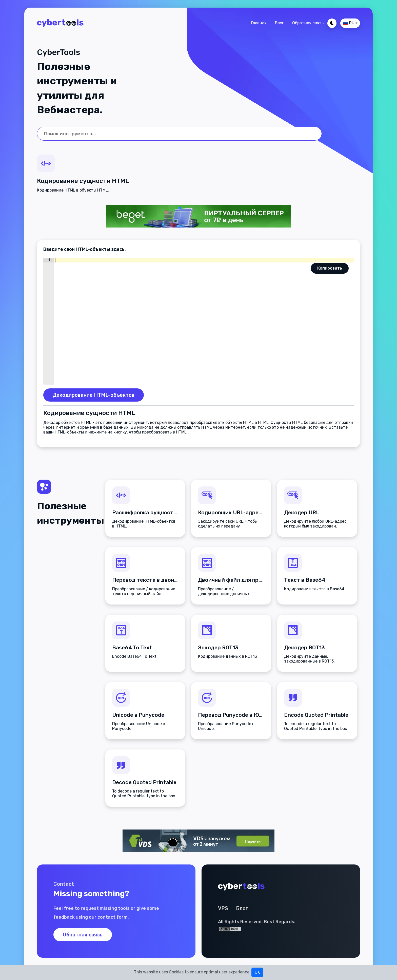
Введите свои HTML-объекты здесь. (85, 249)
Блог (279, 23)
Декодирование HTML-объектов (94, 395)
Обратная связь (308, 23)
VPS (223, 908)
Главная (259, 23)
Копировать (330, 268)
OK (257, 972)
